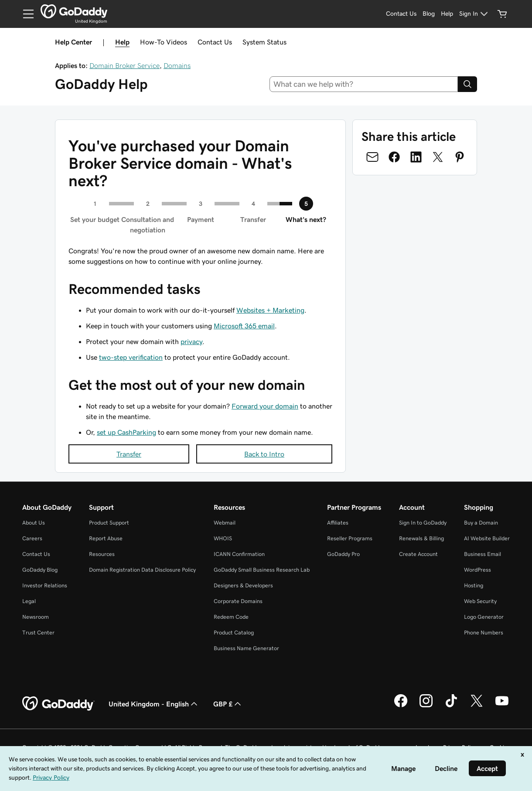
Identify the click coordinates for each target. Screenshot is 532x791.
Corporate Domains (238, 601)
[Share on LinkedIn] (416, 157)
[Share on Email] (372, 157)
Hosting (474, 585)
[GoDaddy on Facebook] (401, 706)
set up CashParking (126, 432)
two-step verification (131, 357)
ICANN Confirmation (239, 554)
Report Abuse (106, 538)
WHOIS (223, 538)
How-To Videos (164, 42)
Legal (29, 601)
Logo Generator (484, 617)
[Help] (447, 14)
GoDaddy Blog (40, 570)
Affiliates (338, 523)
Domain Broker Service (124, 65)
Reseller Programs (350, 538)
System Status (264, 42)
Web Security (480, 601)
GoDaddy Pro (343, 554)
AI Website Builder (487, 538)
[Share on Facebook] (394, 157)
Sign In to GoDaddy (423, 523)
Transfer (129, 454)
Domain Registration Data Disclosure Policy (142, 570)
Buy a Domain (481, 523)
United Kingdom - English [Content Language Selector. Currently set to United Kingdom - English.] (154, 704)
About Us (34, 523)
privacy (191, 341)
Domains (177, 65)
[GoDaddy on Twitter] (477, 706)
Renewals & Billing (421, 538)
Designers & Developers (243, 585)
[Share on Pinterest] (460, 157)
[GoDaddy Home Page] (58, 704)
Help (122, 42)
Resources (102, 554)
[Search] (467, 84)
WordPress (477, 570)
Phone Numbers (484, 632)
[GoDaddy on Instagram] (426, 706)
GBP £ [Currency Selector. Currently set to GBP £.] (228, 704)
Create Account (418, 554)
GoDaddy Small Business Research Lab (262, 570)
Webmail (225, 523)
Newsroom (36, 617)
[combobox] (364, 84)
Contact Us (215, 42)
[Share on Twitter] (438, 157)
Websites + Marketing (270, 310)
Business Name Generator (246, 648)
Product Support (109, 523)
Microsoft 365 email (244, 326)
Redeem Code (231, 617)
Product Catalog (234, 632)
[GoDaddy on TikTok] (451, 706)
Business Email (483, 554)
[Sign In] (475, 14)
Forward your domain (265, 406)
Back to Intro (264, 454)
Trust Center (38, 632)
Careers (32, 538)
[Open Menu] (25, 14)
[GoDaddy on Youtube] (502, 706)
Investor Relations (45, 585)
